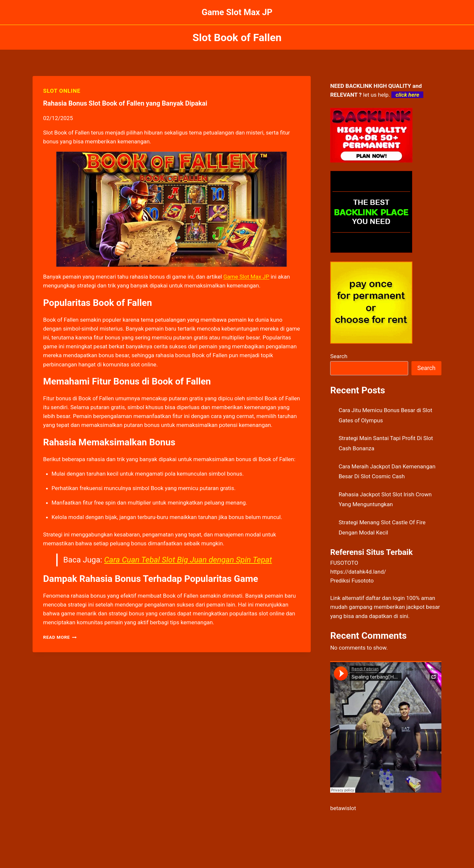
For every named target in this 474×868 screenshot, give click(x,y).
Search (339, 356)
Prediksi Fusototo (352, 581)
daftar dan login (385, 598)
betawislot (343, 808)
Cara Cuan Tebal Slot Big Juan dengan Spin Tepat (188, 560)
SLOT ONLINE (62, 91)
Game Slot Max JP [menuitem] (246, 277)
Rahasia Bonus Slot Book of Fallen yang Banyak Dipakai (125, 103)
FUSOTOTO (344, 563)
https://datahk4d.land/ (358, 572)
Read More (60, 637)
